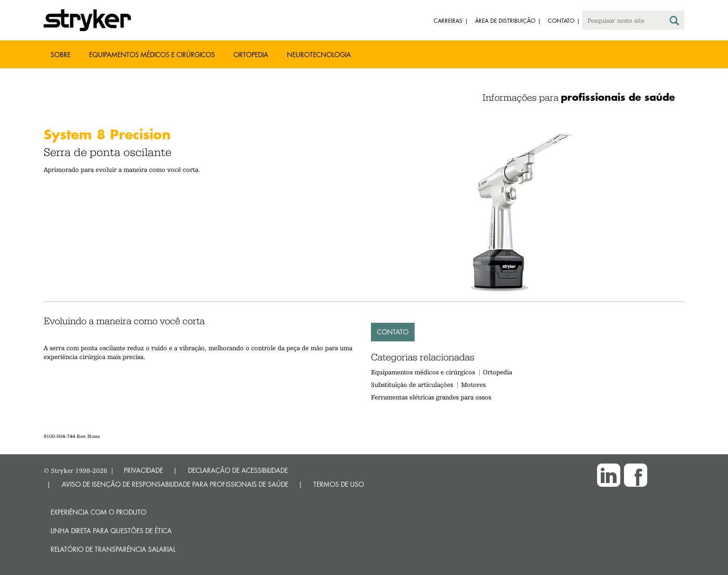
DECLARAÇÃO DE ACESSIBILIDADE (238, 470)
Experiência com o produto (98, 512)
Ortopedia (251, 55)
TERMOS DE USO (339, 484)
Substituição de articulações (412, 385)
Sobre (61, 55)
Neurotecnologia (319, 55)
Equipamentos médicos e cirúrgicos (152, 55)
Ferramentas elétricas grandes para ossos (431, 397)
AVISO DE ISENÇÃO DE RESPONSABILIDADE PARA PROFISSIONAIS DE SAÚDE (175, 484)
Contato (393, 332)
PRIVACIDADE (143, 470)
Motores (473, 385)
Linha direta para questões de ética (111, 531)
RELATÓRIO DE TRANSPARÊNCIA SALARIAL (113, 549)
